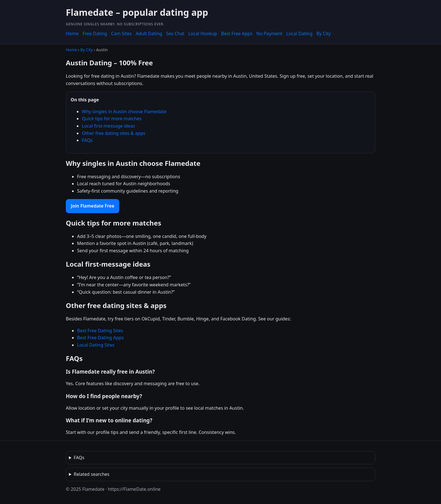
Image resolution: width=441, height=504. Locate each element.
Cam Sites (121, 34)
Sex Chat (175, 34)
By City (324, 34)
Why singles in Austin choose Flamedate (124, 111)
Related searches (92, 474)
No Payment (269, 34)
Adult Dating (149, 34)
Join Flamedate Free (93, 206)
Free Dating (95, 34)
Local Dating (299, 34)
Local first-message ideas (108, 126)
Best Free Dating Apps (100, 338)
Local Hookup (203, 34)
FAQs (87, 140)
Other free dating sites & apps (113, 133)
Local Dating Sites (96, 345)
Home (72, 34)
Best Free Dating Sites (100, 331)
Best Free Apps (237, 34)
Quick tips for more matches (112, 119)
